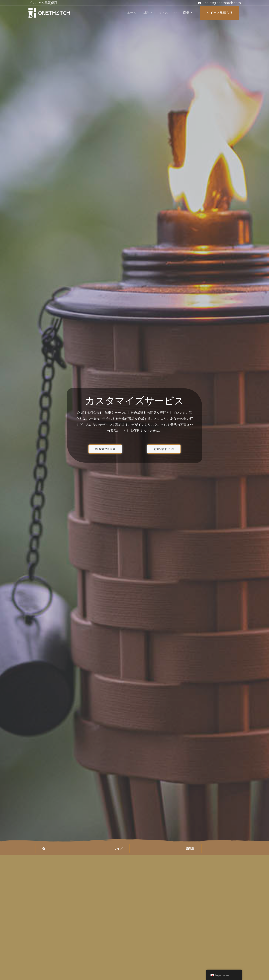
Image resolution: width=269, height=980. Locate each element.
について (166, 13)
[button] (105, 449)
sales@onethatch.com (223, 3)
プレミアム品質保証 (43, 3)
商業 (186, 13)
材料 (146, 13)
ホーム (132, 13)
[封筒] (200, 3)
